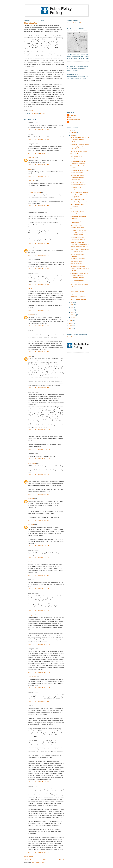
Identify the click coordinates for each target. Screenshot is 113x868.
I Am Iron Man (32, 289)
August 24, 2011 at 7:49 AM (39, 575)
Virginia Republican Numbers (79, 294)
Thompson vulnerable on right (79, 209)
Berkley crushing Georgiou (78, 266)
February (73, 315)
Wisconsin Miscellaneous (78, 154)
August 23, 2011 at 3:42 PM (39, 206)
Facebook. (83, 23)
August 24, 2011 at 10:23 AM (39, 644)
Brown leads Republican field (79, 202)
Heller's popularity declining (78, 297)
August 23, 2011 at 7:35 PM (39, 326)
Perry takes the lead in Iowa (78, 185)
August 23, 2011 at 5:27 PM (39, 269)
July (72, 302)
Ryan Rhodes (32, 157)
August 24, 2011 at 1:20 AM (39, 475)
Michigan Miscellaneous (77, 237)
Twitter (75, 23)
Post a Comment (29, 856)
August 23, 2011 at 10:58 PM (39, 430)
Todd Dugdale (33, 210)
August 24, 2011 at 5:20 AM (39, 520)
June (72, 305)
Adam (30, 169)
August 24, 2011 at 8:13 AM (39, 589)
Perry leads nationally (77, 173)
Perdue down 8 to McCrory (78, 199)
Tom (30, 434)
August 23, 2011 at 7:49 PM (39, 352)
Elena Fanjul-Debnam (74, 120)
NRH (30, 356)
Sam (30, 248)
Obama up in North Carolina (78, 230)
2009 (71, 323)
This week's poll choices (77, 182)
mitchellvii (31, 499)
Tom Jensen (32, 181)
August (73, 135)
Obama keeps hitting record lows (80, 144)
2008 (71, 326)
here (32, 111)
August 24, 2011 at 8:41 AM (39, 611)
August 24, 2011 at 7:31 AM (39, 557)
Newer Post (27, 859)
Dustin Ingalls (72, 117)
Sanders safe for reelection (78, 299)
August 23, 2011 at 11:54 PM (39, 449)
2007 (71, 328)
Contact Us (70, 337)
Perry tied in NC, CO (76, 225)
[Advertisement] (80, 95)
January (73, 317)
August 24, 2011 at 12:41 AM (39, 459)
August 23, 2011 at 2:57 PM (39, 165)
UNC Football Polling (76, 261)
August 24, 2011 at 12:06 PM (39, 672)
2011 (71, 131)
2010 (71, 321)
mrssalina (31, 315)
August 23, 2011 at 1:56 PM (39, 139)
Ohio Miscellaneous (76, 159)
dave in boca (32, 463)
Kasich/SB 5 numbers (77, 190)
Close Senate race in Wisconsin (79, 192)
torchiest (31, 562)
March (73, 312)
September (74, 133)
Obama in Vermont (76, 214)
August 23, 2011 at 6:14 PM (39, 310)
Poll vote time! (74, 142)
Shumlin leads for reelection (78, 289)
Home (44, 859)
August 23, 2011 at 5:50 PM (39, 284)
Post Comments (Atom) (38, 863)
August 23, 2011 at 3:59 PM (39, 255)
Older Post (61, 859)
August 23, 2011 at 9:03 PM (39, 388)
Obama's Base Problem (77, 187)
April (72, 310)
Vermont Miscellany (76, 264)
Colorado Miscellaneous (77, 228)
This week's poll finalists (77, 292)
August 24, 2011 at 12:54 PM (39, 688)
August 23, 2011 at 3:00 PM (39, 188)
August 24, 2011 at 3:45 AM (39, 494)
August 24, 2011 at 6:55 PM (39, 782)
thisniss (31, 479)
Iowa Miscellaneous (76, 156)
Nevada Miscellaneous (77, 252)
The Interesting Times (35, 192)
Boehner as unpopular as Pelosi (79, 247)
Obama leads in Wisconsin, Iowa (80, 170)
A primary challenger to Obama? (80, 273)
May (72, 307)
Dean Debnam (72, 115)
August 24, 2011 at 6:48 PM (39, 702)
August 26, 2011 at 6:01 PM (39, 852)
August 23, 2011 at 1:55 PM (39, 130)
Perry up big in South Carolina (79, 151)
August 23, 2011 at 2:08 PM (39, 153)
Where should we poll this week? (80, 249)
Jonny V (31, 615)
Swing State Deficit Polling (78, 259)
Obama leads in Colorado (78, 240)
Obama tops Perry (76, 180)
